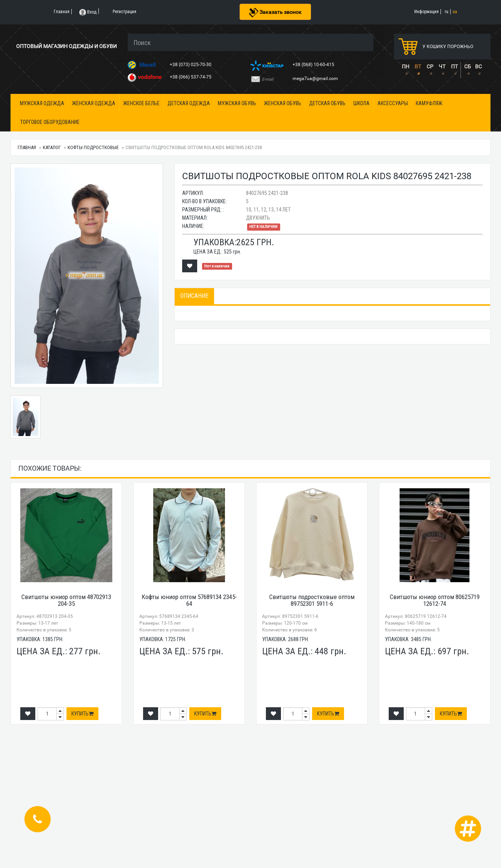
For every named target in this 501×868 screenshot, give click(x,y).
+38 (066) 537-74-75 (191, 77)
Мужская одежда (42, 103)
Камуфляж (429, 103)
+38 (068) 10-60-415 (314, 65)
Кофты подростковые (93, 147)
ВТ (418, 66)
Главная (27, 147)
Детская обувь (327, 103)
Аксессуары (393, 103)
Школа (361, 103)
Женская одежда (94, 103)
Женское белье (141, 103)
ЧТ (442, 66)
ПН (406, 66)
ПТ (454, 66)
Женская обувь (283, 103)
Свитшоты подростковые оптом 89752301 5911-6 (312, 600)
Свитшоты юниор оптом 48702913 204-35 (66, 600)
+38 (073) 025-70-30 (191, 65)
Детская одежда (189, 103)
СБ (468, 66)
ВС (478, 66)
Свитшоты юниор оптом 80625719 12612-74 (435, 600)
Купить (82, 714)
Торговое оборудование (50, 122)
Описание (194, 296)
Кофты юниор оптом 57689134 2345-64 (189, 600)
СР (430, 66)
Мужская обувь (237, 103)
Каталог (52, 147)
